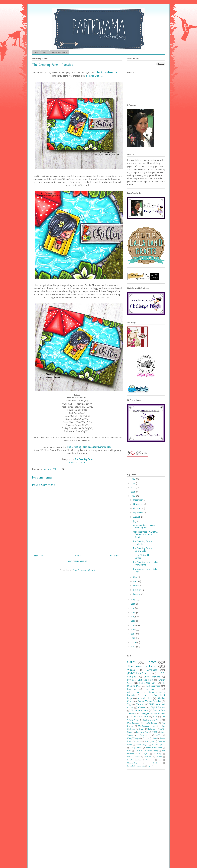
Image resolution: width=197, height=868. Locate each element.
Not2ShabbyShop (158, 744)
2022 (133, 488)
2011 (133, 634)
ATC (158, 735)
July (135, 521)
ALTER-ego (158, 754)
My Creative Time (146, 726)
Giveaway (150, 760)
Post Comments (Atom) (84, 570)
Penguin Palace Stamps (153, 714)
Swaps (141, 729)
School (154, 763)
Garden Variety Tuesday (149, 701)
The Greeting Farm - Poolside (142, 543)
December (138, 500)
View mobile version (77, 561)
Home (36, 52)
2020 (133, 496)
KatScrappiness (153, 686)
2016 (133, 612)
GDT (155, 717)
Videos (131, 670)
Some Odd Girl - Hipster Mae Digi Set (144, 526)
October (137, 508)
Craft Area (148, 757)
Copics (151, 662)
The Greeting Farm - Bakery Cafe (142, 550)
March (136, 586)
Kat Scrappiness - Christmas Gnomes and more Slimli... (146, 534)
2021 (133, 492)
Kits (160, 760)
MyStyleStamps (133, 723)
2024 (133, 479)
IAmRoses (152, 670)
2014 (133, 621)
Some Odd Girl (147, 683)
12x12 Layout (151, 723)
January (137, 594)
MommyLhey (132, 763)
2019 (133, 600)
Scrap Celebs (136, 747)
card (129, 751)
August (137, 517)
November (138, 504)
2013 (133, 625)
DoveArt (159, 757)
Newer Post (40, 556)
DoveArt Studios (134, 760)
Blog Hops (132, 689)
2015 (133, 617)
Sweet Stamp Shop (154, 747)
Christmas (144, 695)
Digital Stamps (158, 707)
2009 (134, 642)
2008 (133, 647)
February (138, 590)
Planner (146, 738)
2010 (133, 638)
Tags (129, 704)
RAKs (155, 738)
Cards (131, 662)
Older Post (115, 556)
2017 (133, 608)
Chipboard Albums (140, 710)
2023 (133, 483)
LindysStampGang (152, 677)
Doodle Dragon (142, 744)
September (139, 513)
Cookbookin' (145, 735)
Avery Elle (138, 751)
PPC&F (154, 732)
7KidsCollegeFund (137, 673)
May (136, 577)
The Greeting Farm (108, 72)
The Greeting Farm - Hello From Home (145, 563)
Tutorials (140, 704)
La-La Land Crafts (140, 717)
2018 (133, 604)
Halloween (152, 729)
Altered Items (134, 692)
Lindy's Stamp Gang (152, 720)
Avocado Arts (145, 698)
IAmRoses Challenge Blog (140, 680)
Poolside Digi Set (94, 76)
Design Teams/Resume (59, 52)
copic (149, 766)
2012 (133, 629)
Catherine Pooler (134, 757)
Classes (142, 707)
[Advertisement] (144, 792)
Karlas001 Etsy (142, 732)
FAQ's (45, 52)
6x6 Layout (144, 754)
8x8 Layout (149, 741)
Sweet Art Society (152, 751)
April (136, 581)
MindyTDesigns (133, 738)
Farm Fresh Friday (152, 689)
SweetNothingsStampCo (136, 766)
